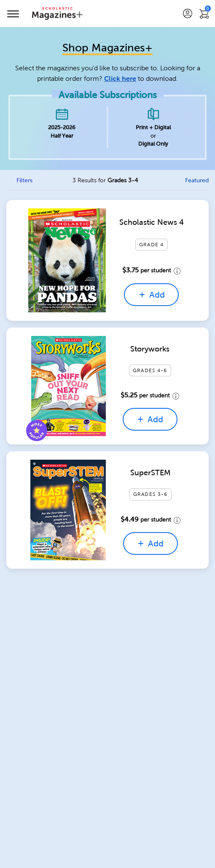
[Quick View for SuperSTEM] (68, 510)
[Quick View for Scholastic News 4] (67, 260)
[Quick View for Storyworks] (69, 386)
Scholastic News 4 (152, 222)
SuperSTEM (150, 473)
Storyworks (150, 349)
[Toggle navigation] (16, 13)
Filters (24, 180)
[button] (188, 14)
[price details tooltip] (176, 270)
